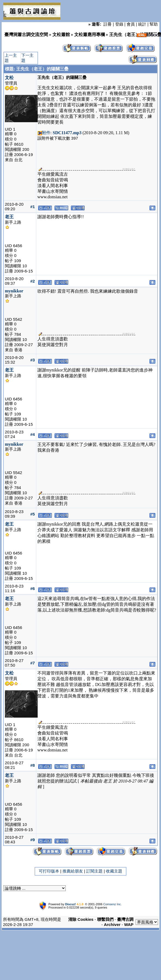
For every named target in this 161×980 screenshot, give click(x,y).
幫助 (154, 24)
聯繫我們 (105, 919)
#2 (33, 281)
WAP (129, 924)
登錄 (119, 24)
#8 (33, 765)
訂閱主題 (94, 871)
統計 (142, 24)
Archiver (112, 924)
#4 (33, 434)
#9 (33, 840)
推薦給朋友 (73, 871)
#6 (33, 588)
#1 (33, 207)
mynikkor (14, 291)
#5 (33, 514)
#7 (33, 663)
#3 (33, 360)
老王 (9, 217)
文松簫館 (61, 35)
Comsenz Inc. (112, 904)
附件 (46, 133)
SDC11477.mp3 (67, 133)
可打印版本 (49, 871)
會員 (131, 24)
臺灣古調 (125, 919)
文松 (9, 78)
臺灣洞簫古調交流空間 (26, 35)
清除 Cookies (81, 919)
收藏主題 (114, 871)
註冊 (108, 24)
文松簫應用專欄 (90, 35)
